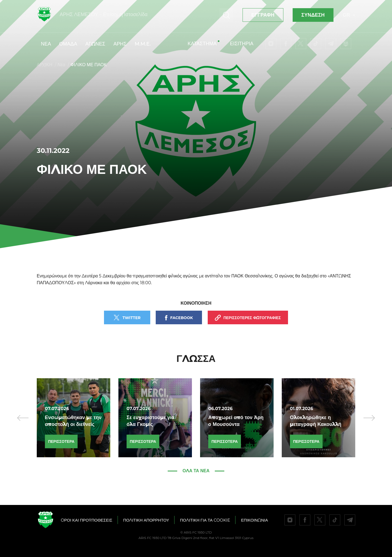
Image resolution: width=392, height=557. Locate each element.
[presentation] (23, 418)
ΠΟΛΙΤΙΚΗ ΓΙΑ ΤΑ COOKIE (205, 520)
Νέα (62, 65)
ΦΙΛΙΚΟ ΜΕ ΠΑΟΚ (89, 65)
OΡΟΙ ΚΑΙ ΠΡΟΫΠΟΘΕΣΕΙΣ (86, 520)
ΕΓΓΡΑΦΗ (263, 15)
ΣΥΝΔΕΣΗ (313, 15)
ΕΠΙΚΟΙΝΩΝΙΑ (254, 520)
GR (349, 15)
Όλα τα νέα (196, 471)
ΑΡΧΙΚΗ (45, 65)
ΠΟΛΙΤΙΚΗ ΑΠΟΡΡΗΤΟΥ (146, 520)
